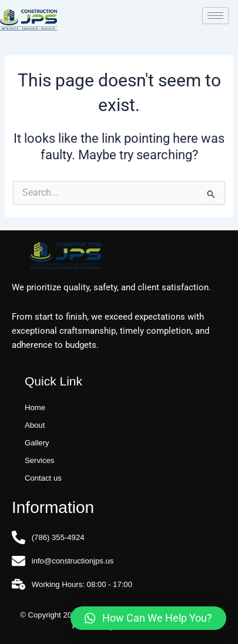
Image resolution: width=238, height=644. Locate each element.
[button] (148, 618)
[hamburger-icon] (215, 16)
